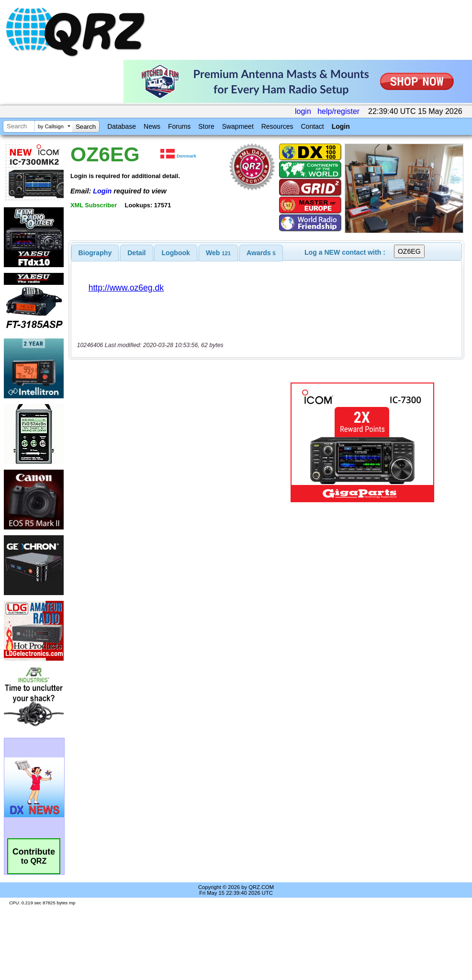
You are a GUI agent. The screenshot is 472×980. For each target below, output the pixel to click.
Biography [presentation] (95, 253)
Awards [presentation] (261, 253)
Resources (277, 126)
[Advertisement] (172, 442)
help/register (338, 111)
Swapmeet (238, 126)
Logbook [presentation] (176, 253)
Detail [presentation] (136, 253)
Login (341, 126)
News (152, 126)
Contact (312, 126)
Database (122, 126)
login (303, 111)
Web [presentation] (218, 253)
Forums (179, 126)
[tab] (95, 253)
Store (206, 126)
